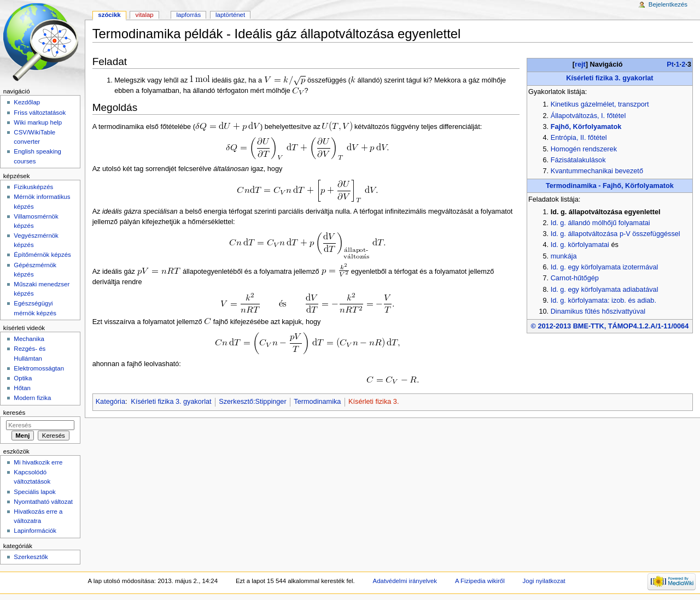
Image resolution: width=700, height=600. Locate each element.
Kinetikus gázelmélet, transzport (600, 104)
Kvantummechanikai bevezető (597, 171)
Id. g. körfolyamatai (580, 245)
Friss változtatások (40, 113)
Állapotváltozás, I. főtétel (588, 116)
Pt (670, 64)
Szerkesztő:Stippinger (252, 402)
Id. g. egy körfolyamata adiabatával (605, 290)
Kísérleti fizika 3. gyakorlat (609, 78)
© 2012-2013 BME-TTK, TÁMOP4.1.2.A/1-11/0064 (610, 326)
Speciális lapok (34, 492)
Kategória (110, 402)
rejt (580, 64)
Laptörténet (230, 15)
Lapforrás (189, 15)
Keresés (14, 413)
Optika (23, 378)
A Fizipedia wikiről (480, 581)
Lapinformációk (35, 531)
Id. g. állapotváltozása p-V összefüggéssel (616, 234)
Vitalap (145, 15)
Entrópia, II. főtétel (579, 138)
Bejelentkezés (668, 4)
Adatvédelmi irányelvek (405, 581)
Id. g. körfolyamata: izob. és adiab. (603, 301)
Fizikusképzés (33, 187)
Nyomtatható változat (43, 502)
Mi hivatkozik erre (38, 462)
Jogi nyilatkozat (544, 581)
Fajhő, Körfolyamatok (586, 127)
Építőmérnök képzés (42, 255)
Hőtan (22, 388)
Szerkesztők (31, 557)
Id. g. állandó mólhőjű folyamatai (600, 223)
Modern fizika (32, 398)
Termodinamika (317, 402)
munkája (564, 256)
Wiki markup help (38, 122)
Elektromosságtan (39, 368)
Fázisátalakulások (578, 160)
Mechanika (29, 339)
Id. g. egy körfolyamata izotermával (605, 267)
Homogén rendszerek (584, 149)
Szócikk (109, 15)
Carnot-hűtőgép (575, 278)
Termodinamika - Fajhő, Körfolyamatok (610, 186)
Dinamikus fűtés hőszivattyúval (598, 311)
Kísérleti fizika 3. (374, 402)
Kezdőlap (27, 102)
